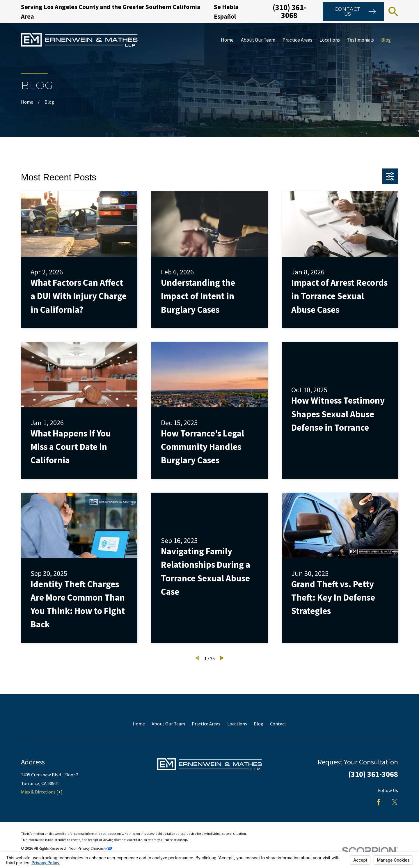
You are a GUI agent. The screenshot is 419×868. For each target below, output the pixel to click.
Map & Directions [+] (42, 792)
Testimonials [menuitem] (361, 40)
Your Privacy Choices (91, 848)
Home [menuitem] (227, 40)
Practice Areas (206, 724)
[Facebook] (379, 802)
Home (139, 724)
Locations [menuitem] (330, 40)
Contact (278, 724)
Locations (237, 724)
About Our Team (168, 724)
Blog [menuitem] (386, 40)
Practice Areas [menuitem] (297, 40)
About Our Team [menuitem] (258, 40)
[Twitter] (395, 802)
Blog (259, 724)
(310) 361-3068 (289, 11)
